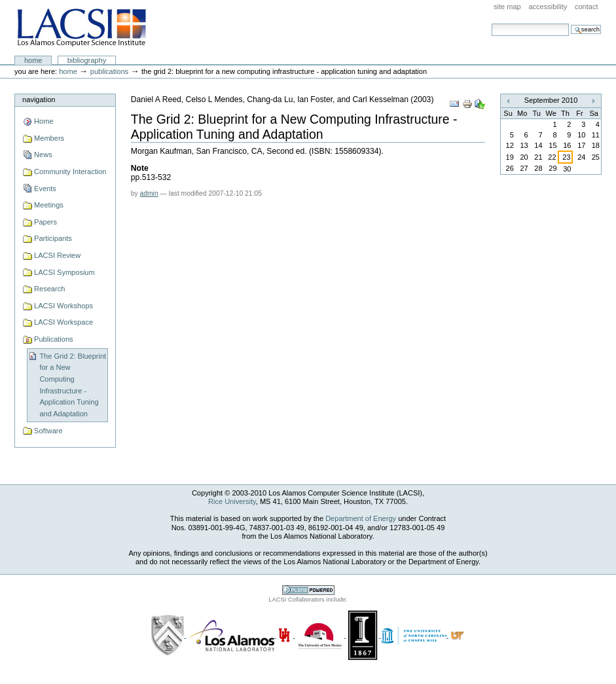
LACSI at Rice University (82, 28)
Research (49, 289)
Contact (587, 7)
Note (140, 168)
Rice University (232, 501)
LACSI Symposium (64, 272)
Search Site (491, 23)
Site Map (507, 7)
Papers (45, 222)
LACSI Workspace (63, 322)
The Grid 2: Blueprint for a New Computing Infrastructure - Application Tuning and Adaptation (73, 385)
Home (33, 60)
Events (45, 189)
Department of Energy (361, 518)
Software (48, 431)
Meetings (49, 205)
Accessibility (548, 7)
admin (149, 193)
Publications (109, 71)
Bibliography (87, 60)
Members (49, 138)
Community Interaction (70, 171)
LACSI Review (57, 255)
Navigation (39, 99)
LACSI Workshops (63, 306)
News (43, 154)
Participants (53, 238)
